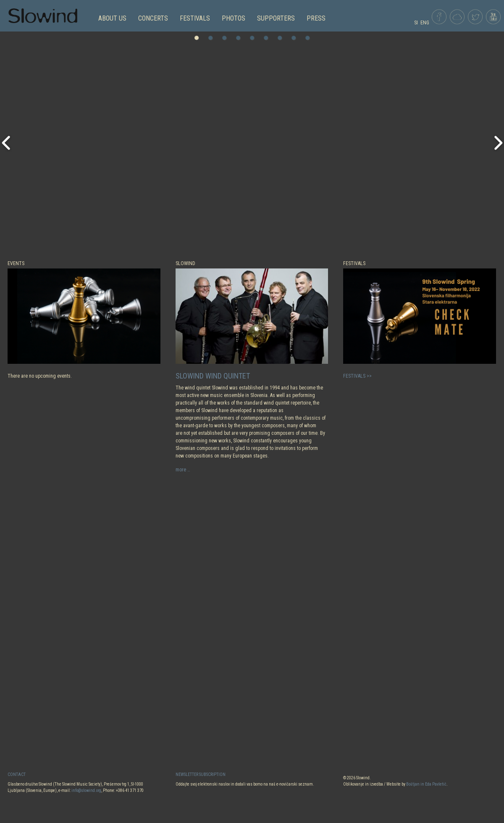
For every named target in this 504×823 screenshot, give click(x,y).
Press (316, 18)
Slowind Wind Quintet (213, 376)
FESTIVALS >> (357, 376)
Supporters (276, 18)
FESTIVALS (195, 18)
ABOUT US (112, 18)
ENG (425, 23)
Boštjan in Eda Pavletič (426, 784)
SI (416, 23)
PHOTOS (234, 18)
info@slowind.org (86, 790)
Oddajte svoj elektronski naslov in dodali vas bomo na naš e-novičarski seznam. (245, 784)
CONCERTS (153, 18)
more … (183, 470)
